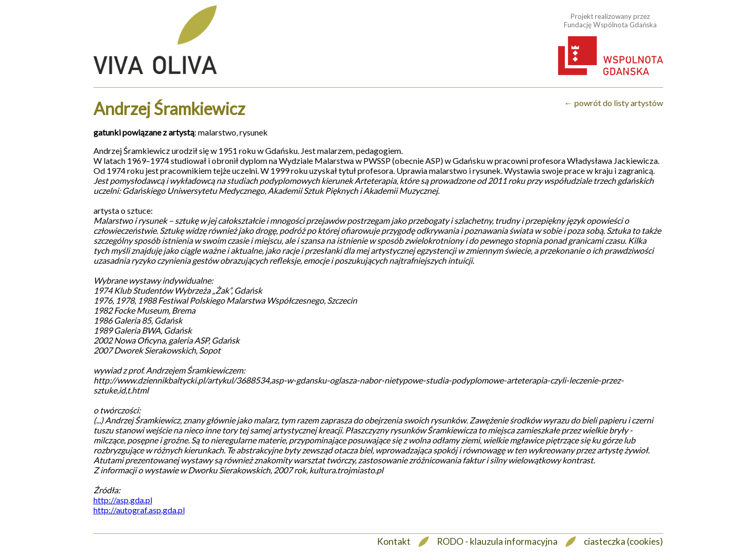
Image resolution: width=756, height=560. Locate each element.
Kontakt (394, 541)
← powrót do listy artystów (614, 103)
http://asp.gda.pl (123, 500)
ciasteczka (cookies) (623, 541)
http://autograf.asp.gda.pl (139, 510)
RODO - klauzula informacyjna (497, 541)
